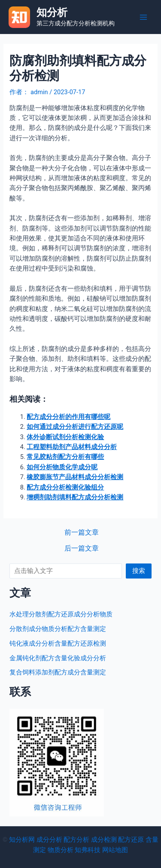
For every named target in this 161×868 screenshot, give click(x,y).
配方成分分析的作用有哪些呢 (68, 417)
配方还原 (131, 840)
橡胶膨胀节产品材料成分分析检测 (75, 477)
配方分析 (76, 840)
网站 (109, 850)
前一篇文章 (82, 533)
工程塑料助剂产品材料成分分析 (72, 447)
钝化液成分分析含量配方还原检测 (58, 643)
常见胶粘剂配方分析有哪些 (65, 457)
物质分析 (61, 850)
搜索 (139, 571)
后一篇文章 (82, 549)
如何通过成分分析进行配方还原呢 (75, 427)
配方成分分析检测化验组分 (65, 487)
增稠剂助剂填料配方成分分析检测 (75, 497)
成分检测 (104, 840)
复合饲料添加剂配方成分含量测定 (58, 672)
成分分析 (49, 840)
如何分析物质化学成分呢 (62, 467)
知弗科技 (88, 850)
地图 (122, 850)
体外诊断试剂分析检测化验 (65, 437)
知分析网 (22, 840)
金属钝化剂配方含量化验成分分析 (58, 658)
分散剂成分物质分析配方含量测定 (58, 629)
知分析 (52, 12)
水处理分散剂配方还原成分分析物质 (61, 614)
